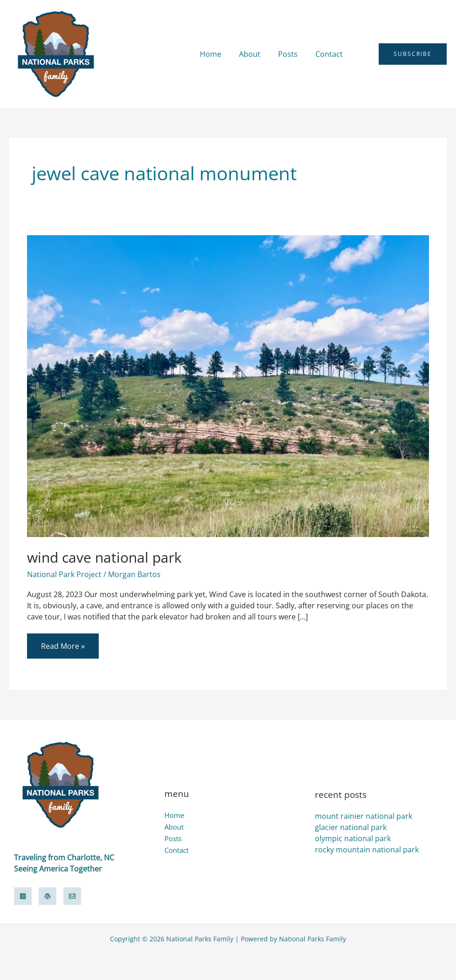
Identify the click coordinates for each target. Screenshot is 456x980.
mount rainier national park (364, 816)
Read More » (63, 642)
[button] (365, 54)
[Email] (72, 896)
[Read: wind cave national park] (228, 385)
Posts (292, 54)
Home (220, 54)
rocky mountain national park (367, 850)
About (257, 54)
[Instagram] (23, 896)
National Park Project (64, 574)
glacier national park (351, 827)
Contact (330, 54)
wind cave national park (104, 557)
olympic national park (353, 838)
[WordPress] (48, 896)
